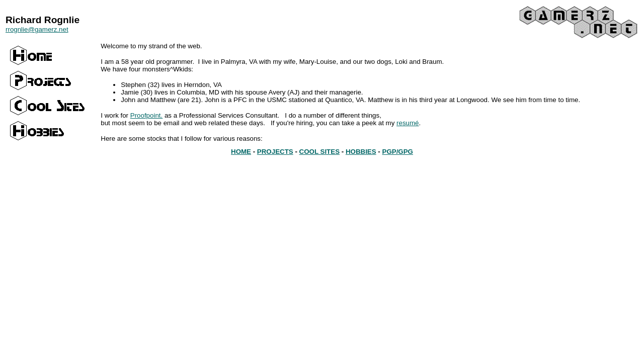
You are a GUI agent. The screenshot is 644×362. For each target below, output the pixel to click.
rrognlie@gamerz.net (37, 29)
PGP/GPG (398, 152)
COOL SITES (319, 152)
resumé (408, 123)
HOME (241, 152)
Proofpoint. (146, 115)
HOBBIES (361, 152)
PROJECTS (275, 152)
